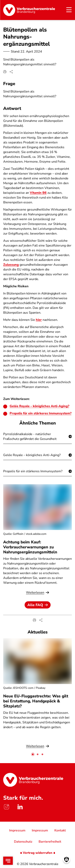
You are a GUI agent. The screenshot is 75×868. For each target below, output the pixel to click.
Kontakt (60, 830)
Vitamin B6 (38, 193)
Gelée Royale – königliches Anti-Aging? (39, 406)
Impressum (17, 830)
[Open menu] (8, 861)
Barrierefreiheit (50, 842)
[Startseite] (29, 10)
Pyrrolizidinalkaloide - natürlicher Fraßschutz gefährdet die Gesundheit (30, 436)
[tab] (33, 754)
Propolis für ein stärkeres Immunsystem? (40, 413)
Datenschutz (23, 842)
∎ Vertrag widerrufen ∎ (38, 853)
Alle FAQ (38, 605)
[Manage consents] (66, 860)
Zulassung (11, 265)
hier (39, 320)
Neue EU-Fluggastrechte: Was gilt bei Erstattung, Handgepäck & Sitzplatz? (36, 701)
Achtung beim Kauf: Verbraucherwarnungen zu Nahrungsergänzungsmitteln (30, 547)
